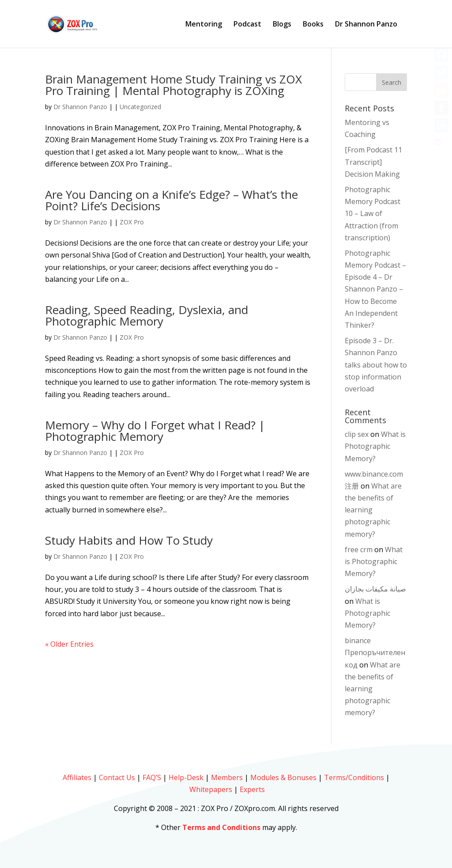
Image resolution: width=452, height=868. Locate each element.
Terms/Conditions (354, 777)
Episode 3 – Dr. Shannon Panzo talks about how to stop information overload (376, 365)
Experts (252, 789)
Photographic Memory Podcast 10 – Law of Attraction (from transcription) (373, 214)
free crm (359, 550)
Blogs (282, 25)
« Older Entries (69, 644)
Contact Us (117, 777)
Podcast (247, 25)
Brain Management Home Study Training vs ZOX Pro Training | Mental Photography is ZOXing (173, 85)
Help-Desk (186, 777)
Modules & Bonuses (283, 777)
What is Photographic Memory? (375, 446)
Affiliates (77, 777)
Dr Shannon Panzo (366, 25)
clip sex (357, 434)
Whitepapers (211, 789)
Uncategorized (140, 107)
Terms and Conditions (221, 827)
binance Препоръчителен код (375, 652)
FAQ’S (152, 777)
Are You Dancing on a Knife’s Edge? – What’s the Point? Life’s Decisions (171, 200)
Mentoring (204, 25)
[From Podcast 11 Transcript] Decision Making (373, 162)
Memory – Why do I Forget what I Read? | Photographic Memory (155, 431)
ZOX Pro (132, 222)
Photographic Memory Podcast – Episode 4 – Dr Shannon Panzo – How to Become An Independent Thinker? (375, 289)
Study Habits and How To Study (129, 540)
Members (227, 777)
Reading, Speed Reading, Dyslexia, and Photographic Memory (147, 315)
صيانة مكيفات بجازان (375, 589)
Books (313, 25)
